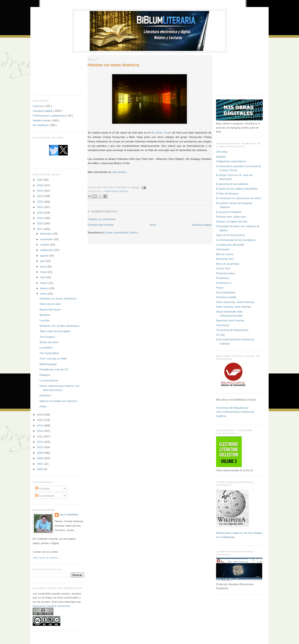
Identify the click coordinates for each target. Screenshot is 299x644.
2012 (40, 436)
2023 (40, 196)
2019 (40, 218)
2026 (40, 180)
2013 (40, 431)
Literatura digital (43, 111)
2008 (40, 458)
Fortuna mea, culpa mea (231, 216)
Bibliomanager (48, 364)
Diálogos (45, 375)
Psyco (220, 287)
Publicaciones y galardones (50, 115)
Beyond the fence (50, 309)
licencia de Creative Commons (51, 606)
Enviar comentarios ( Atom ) (122, 232)
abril (43, 277)
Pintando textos (226, 273)
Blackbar (45, 315)
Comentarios (45, 496)
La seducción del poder (230, 245)
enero (44, 294)
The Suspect (47, 337)
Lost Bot (44, 320)
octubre (45, 245)
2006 (40, 469)
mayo (44, 272)
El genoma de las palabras (232, 184)
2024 (40, 191)
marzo (44, 283)
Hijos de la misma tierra (230, 235)
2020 (40, 213)
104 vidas (222, 152)
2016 (40, 414)
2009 (40, 453)
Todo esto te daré (50, 304)
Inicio (153, 225)
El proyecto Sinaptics (229, 212)
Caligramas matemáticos (231, 161)
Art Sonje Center (161, 132)
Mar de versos (225, 254)
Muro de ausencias (228, 264)
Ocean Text (223, 268)
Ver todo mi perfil (46, 558)
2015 (40, 420)
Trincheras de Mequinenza (232, 330)
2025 (40, 185)
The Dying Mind (49, 353)
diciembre (46, 234)
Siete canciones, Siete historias (235, 302)
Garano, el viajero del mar (232, 221)
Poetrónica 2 (224, 283)
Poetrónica (223, 278)
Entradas (43, 488)
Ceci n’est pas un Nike (53, 358)
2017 (40, 229)
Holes (43, 406)
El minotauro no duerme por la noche (238, 198)
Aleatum (221, 157)
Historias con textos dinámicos (58, 298)
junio (43, 266)
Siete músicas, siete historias (234, 307)
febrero (45, 288)
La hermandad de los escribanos (236, 240)
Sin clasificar (41, 125)
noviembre (47, 239)
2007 (40, 464)
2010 (40, 447)
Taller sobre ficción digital (55, 331)
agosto (45, 255)
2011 (40, 442)
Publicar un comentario (102, 219)
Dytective (45, 395)
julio (43, 261)
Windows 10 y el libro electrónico (59, 326)
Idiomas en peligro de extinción (58, 401)
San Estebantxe (226, 292)
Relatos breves (42, 120)
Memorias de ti (225, 259)
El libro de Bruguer (227, 193)
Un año (221, 335)
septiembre (47, 250)
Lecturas (38, 106)
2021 (40, 207)
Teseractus (223, 325)
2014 (40, 425)
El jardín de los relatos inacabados (237, 188)
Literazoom (223, 249)
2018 (40, 223)
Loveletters (46, 347)
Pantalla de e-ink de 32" (54, 369)
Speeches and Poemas (230, 320)
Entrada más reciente (101, 225)
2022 (40, 202)
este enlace (119, 172)
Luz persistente (49, 380)
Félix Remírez (69, 515)
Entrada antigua (202, 225)
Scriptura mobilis (226, 297)
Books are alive (49, 342)
